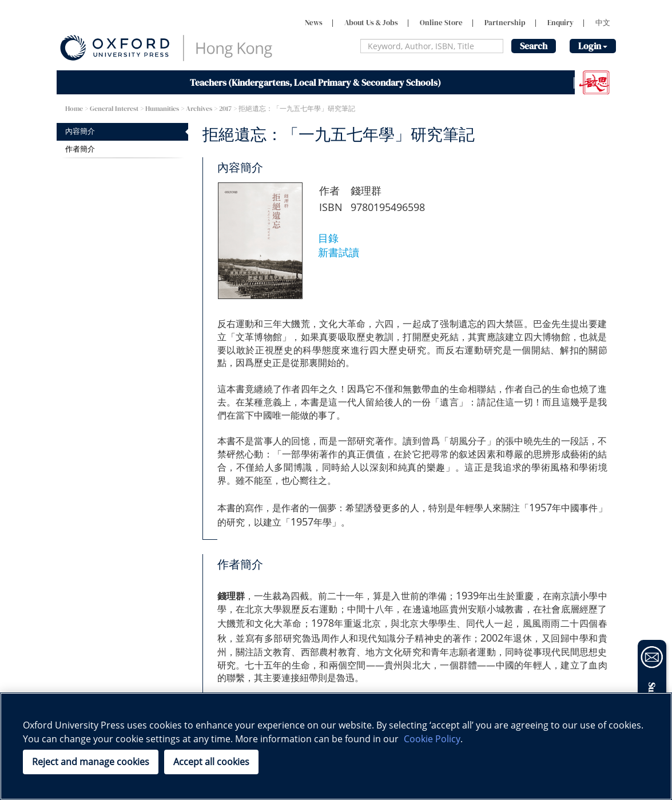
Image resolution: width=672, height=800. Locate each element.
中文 (603, 23)
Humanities (162, 109)
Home (74, 109)
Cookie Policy (432, 739)
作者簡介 (80, 149)
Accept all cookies (211, 762)
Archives (199, 109)
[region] (336, 746)
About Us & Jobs (371, 23)
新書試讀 (339, 252)
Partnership (505, 23)
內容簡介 (80, 131)
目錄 (328, 238)
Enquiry (560, 23)
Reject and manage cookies (91, 762)
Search (534, 46)
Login (593, 46)
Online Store (441, 23)
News (314, 23)
